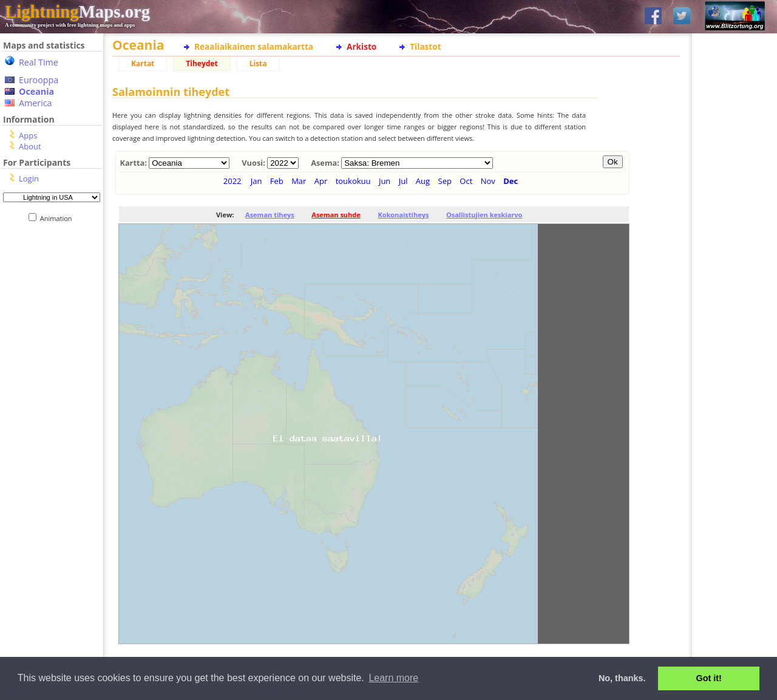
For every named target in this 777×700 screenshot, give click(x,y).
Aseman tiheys (270, 215)
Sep (445, 181)
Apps (28, 135)
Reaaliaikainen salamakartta (254, 46)
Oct (466, 181)
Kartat (143, 63)
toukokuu (353, 181)
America (36, 103)
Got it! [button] (709, 678)
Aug (423, 181)
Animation (59, 218)
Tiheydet (202, 63)
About (30, 146)
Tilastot (425, 46)
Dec (511, 181)
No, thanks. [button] (622, 678)
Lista (258, 63)
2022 (232, 181)
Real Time (39, 62)
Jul (403, 181)
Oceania (36, 91)
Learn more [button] (393, 678)
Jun (385, 181)
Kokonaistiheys (403, 215)
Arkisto (361, 46)
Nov (488, 181)
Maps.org (77, 12)
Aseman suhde (336, 215)
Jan (256, 181)
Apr (321, 181)
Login (29, 178)
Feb (277, 181)
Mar (299, 181)
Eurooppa (39, 80)
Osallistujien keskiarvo (484, 215)
